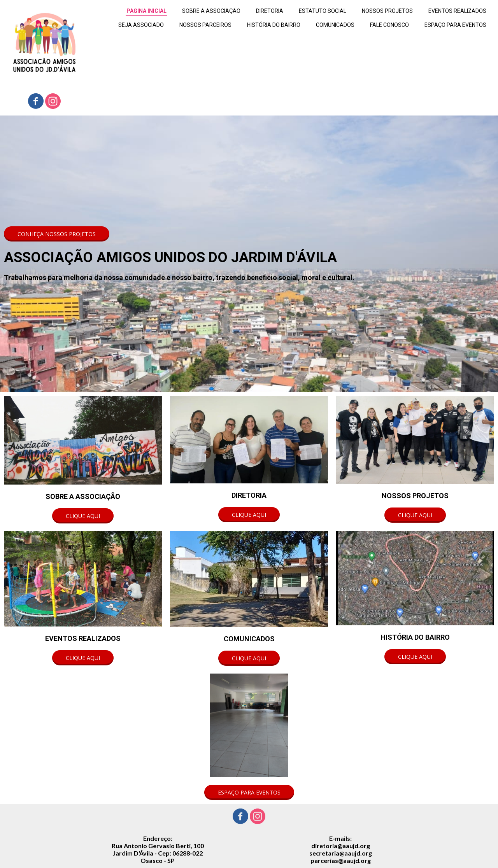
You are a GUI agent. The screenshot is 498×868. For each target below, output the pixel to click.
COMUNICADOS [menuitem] (335, 25)
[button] (57, 234)
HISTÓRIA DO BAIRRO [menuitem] (274, 25)
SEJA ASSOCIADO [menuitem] (141, 25)
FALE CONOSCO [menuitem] (389, 25)
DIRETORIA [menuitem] (270, 11)
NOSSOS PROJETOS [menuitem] (387, 11)
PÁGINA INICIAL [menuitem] (146, 11)
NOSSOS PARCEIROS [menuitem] (205, 25)
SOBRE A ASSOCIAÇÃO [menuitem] (211, 11)
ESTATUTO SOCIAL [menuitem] (323, 11)
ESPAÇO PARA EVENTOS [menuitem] (455, 25)
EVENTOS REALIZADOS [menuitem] (457, 11)
